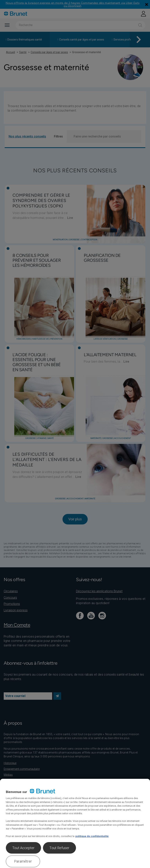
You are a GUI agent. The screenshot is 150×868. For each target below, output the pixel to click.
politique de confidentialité (92, 836)
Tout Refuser (59, 848)
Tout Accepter (23, 848)
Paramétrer (23, 861)
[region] (75, 823)
